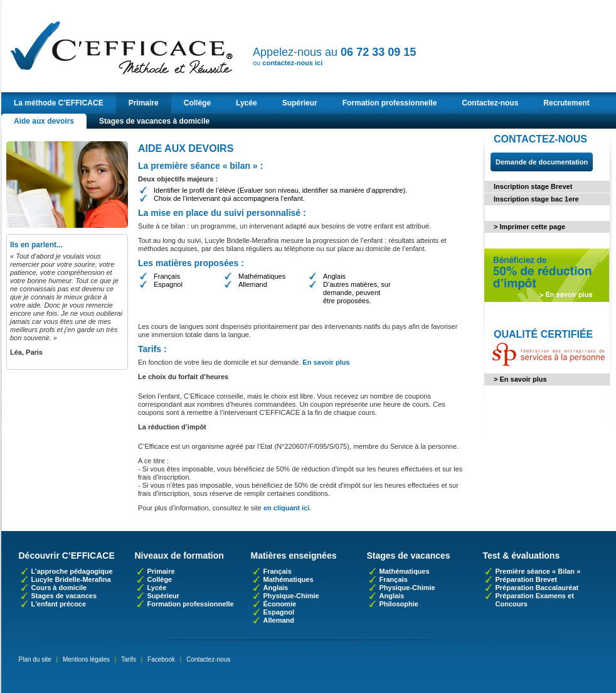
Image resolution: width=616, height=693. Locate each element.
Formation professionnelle (390, 103)
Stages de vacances (64, 596)
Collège (197, 103)
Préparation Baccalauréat (537, 588)
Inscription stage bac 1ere (536, 199)
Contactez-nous (490, 103)
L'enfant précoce (59, 604)
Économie (280, 604)
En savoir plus (326, 362)
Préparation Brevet (526, 579)
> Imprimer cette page (529, 227)
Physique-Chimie (291, 596)
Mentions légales (86, 659)
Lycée (247, 103)
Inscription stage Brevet (533, 186)
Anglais (276, 588)
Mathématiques (289, 579)
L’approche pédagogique (72, 571)
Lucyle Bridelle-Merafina (71, 579)
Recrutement (566, 103)
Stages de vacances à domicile (154, 121)
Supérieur (300, 103)
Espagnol (279, 612)
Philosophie (399, 604)
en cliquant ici (286, 508)
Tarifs (129, 659)
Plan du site (35, 659)
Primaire (144, 103)
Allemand (279, 620)
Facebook (161, 659)
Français (278, 571)
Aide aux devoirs (44, 121)
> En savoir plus (520, 379)
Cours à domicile (59, 588)
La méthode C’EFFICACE (59, 103)
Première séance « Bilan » (538, 571)
